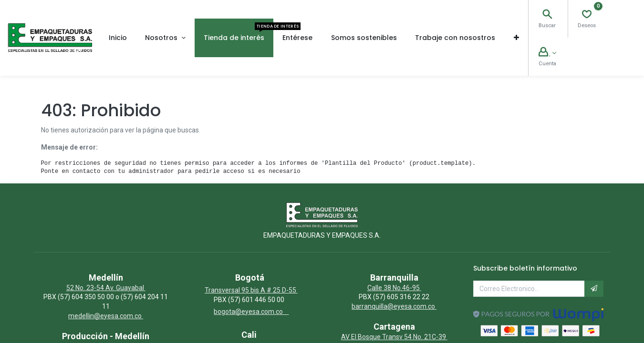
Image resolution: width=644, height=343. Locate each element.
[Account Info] (547, 53)
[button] (516, 38)
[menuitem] (118, 38)
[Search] (547, 15)
